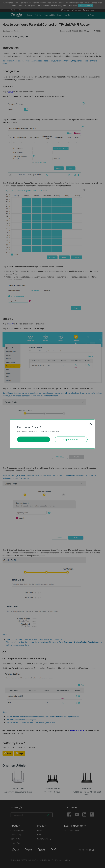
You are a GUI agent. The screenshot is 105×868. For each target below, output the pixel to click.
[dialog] (52, 434)
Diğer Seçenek (71, 439)
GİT (34, 439)
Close (91, 424)
